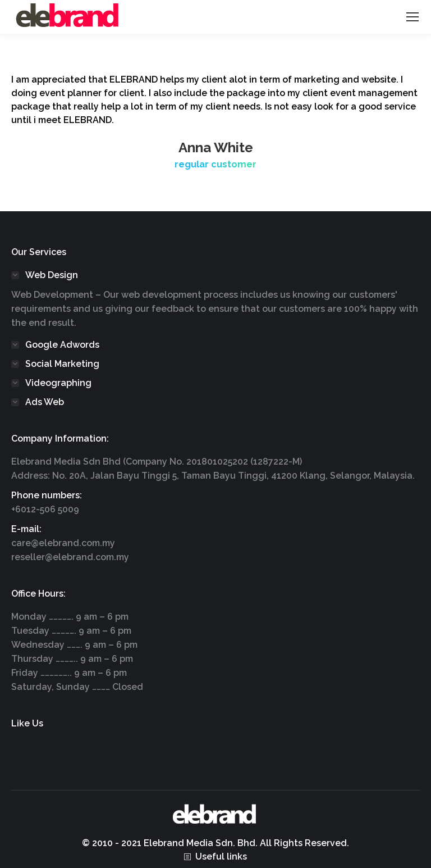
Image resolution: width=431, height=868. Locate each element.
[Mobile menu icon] (412, 17)
